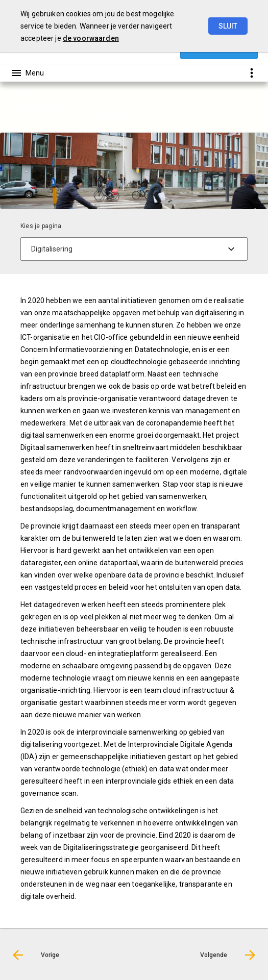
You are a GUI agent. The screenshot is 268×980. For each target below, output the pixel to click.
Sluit (228, 26)
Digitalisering (155, 119)
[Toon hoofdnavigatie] (27, 73)
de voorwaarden (91, 38)
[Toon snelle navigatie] (251, 73)
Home (19, 119)
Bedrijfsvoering (103, 119)
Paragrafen (54, 119)
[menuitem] (24, 118)
